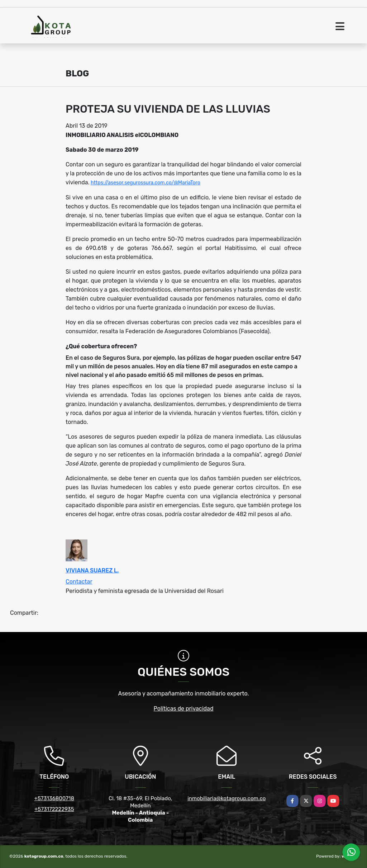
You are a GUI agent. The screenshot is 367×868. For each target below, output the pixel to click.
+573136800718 (54, 798)
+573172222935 (54, 809)
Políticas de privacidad (184, 709)
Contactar (79, 582)
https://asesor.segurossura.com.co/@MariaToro (146, 183)
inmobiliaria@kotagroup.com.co (227, 798)
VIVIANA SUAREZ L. (92, 570)
